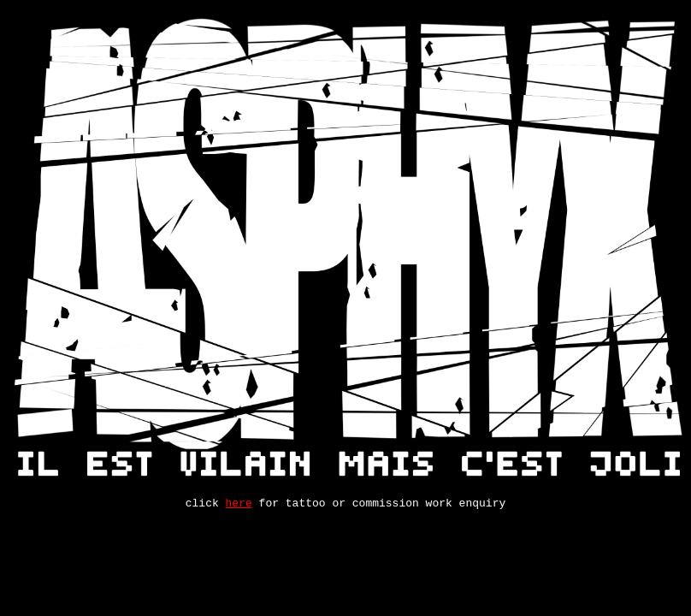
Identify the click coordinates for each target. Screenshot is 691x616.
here (239, 505)
